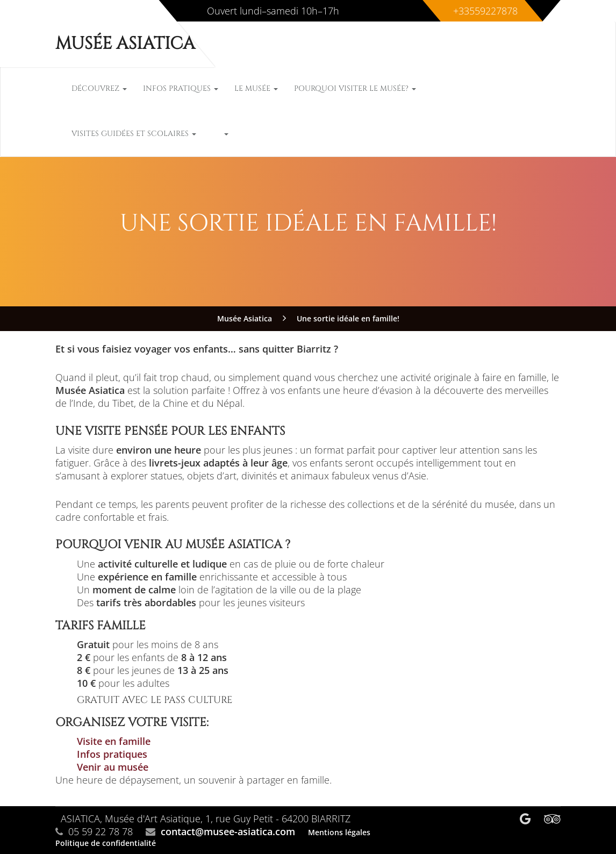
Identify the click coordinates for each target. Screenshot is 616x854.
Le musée (256, 88)
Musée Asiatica (125, 44)
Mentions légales (339, 832)
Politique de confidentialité (106, 843)
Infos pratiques (181, 88)
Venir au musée (113, 767)
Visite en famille (114, 741)
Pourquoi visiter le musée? (355, 88)
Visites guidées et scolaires (134, 134)
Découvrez (99, 88)
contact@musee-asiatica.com (228, 831)
